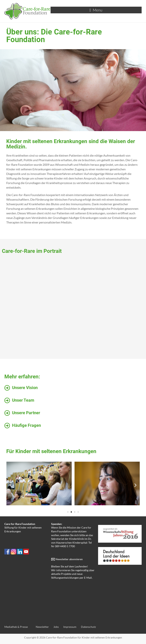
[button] (11, 485)
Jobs (56, 627)
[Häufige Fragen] (7, 426)
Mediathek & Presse (16, 627)
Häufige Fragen (26, 425)
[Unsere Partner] (7, 413)
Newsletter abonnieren (69, 559)
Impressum (70, 627)
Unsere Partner (26, 413)
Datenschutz (88, 627)
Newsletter (42, 627)
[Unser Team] (7, 400)
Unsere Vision (25, 388)
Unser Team (23, 400)
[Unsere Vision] (7, 388)
